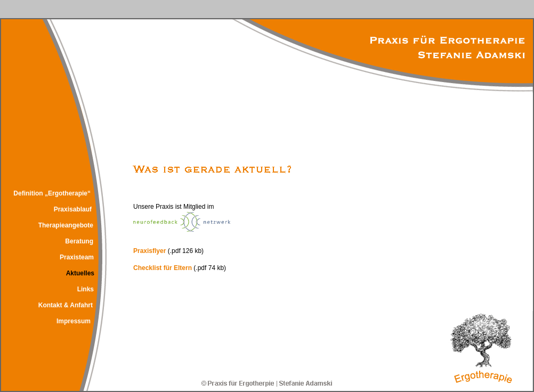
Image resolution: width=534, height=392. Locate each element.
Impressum (74, 321)
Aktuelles (80, 273)
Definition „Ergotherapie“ (52, 193)
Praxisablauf (73, 209)
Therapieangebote (66, 225)
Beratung (79, 241)
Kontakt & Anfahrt (66, 305)
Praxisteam (77, 257)
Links (86, 289)
